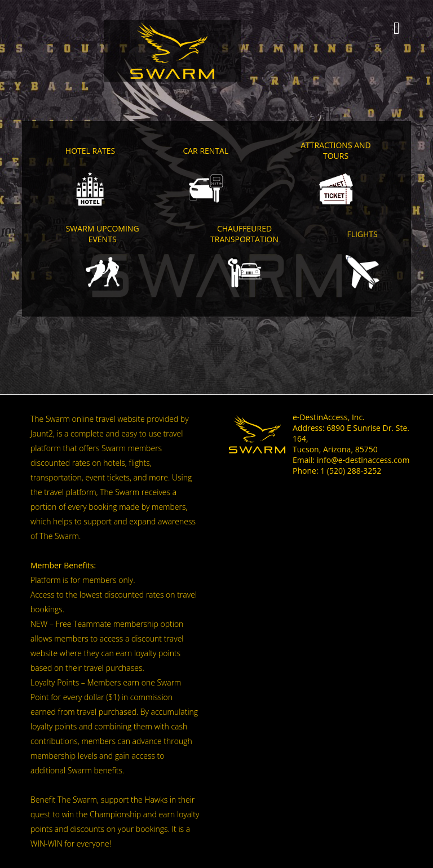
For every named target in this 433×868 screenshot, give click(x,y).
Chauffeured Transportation (244, 234)
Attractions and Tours (336, 150)
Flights (362, 234)
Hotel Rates (90, 151)
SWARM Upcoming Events (103, 234)
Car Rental (206, 151)
